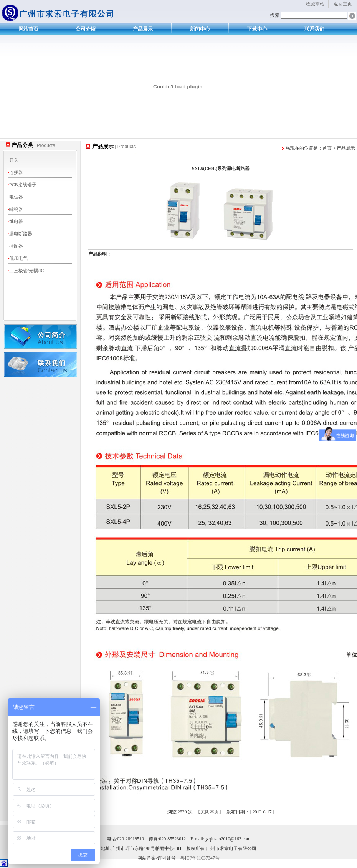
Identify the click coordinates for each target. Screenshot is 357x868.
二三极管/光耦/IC (26, 271)
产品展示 (143, 29)
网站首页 (28, 29)
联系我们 (314, 29)
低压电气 (18, 258)
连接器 (16, 172)
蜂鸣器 (16, 209)
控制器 (16, 246)
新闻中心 (200, 29)
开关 (13, 160)
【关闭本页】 (210, 812)
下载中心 (257, 29)
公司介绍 (86, 29)
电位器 (16, 197)
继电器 (16, 222)
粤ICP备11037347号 (200, 858)
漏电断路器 (20, 234)
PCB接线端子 (22, 185)
